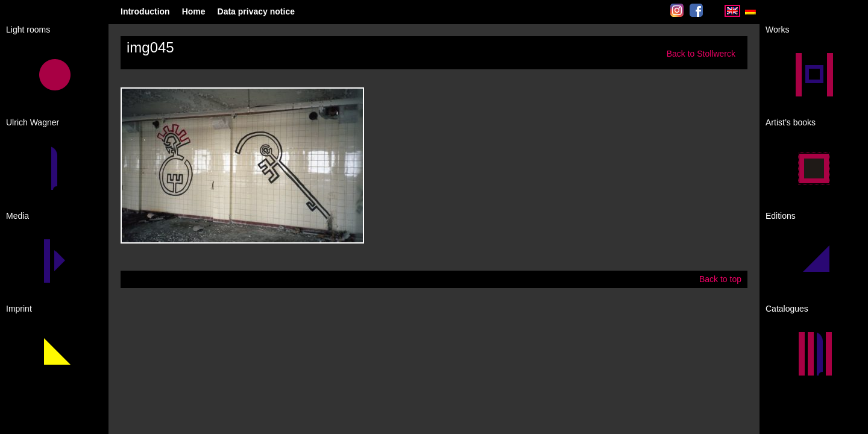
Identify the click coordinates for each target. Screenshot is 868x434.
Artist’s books (791, 122)
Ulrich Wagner (33, 122)
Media (17, 216)
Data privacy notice (256, 11)
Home (194, 11)
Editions (781, 216)
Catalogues (787, 309)
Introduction (145, 11)
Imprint (19, 309)
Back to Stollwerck (701, 54)
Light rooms (28, 30)
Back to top (720, 279)
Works (777, 30)
